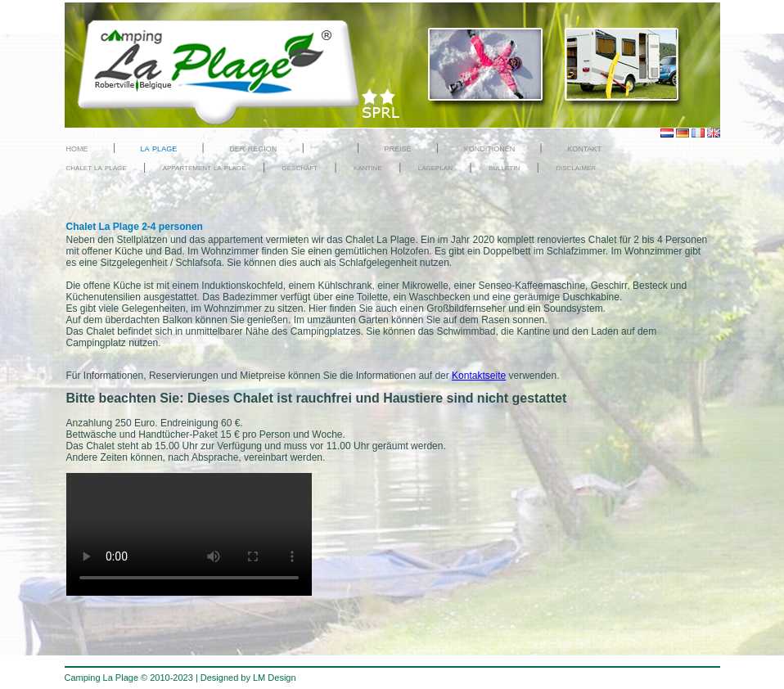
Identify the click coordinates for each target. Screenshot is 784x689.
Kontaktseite (479, 376)
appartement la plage (205, 167)
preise (398, 148)
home (77, 148)
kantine (368, 167)
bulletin (504, 167)
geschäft (300, 167)
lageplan (435, 167)
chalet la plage (97, 167)
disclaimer (576, 167)
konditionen (490, 148)
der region (253, 148)
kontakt (584, 148)
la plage (159, 148)
